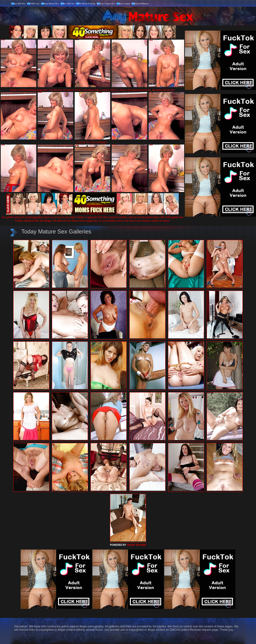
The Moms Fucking (87, 4)
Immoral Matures (141, 4)
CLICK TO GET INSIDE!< (92, 142)
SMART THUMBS (136, 545)
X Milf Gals (34, 4)
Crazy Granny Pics (107, 4)
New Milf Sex (69, 4)
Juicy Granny (124, 4)
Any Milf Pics (20, 4)
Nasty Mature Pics (51, 4)
